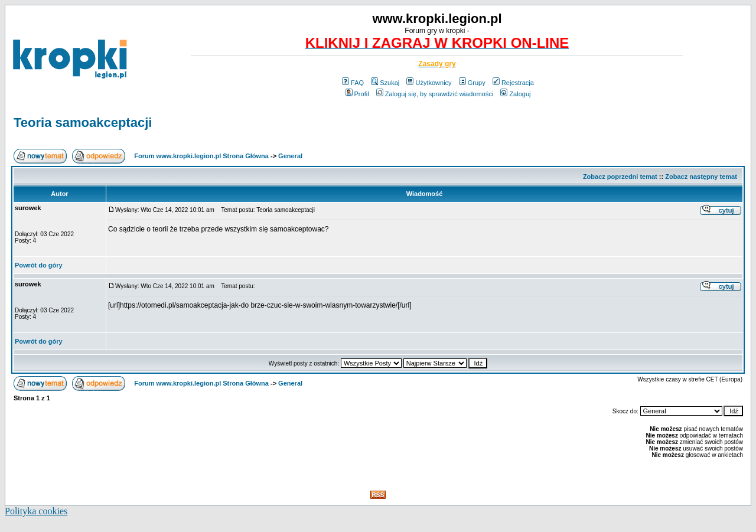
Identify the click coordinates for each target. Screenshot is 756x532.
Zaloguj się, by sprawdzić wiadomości (435, 94)
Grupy (472, 83)
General (290, 156)
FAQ (353, 83)
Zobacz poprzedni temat (620, 177)
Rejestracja (513, 83)
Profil (357, 94)
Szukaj (385, 83)
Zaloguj (515, 94)
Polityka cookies (36, 511)
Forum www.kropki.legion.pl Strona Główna (201, 156)
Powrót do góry (39, 265)
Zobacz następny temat (701, 177)
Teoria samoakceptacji (83, 123)
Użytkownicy (429, 83)
